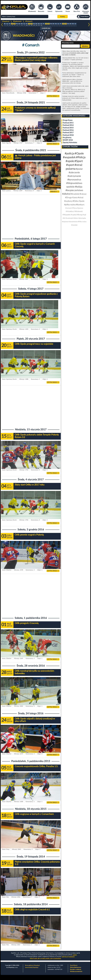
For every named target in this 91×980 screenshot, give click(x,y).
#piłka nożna (70, 205)
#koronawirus (74, 180)
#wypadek (69, 157)
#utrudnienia (73, 222)
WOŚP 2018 (68, 140)
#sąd (84, 215)
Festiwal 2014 (68, 125)
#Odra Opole (78, 201)
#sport (70, 165)
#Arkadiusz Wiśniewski (74, 211)
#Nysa (75, 208)
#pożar (79, 169)
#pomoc (80, 208)
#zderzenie (74, 173)
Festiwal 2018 (68, 135)
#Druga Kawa (71, 198)
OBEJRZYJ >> (55, 191)
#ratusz (83, 194)
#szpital (74, 215)
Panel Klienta (74, 965)
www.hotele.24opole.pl (32, 967)
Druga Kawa (68, 120)
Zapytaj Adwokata (70, 143)
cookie (75, 955)
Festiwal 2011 (68, 123)
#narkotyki (69, 218)
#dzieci (76, 218)
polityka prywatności (68, 957)
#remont (69, 208)
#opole (70, 161)
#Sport (79, 161)
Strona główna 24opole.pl (32, 965)
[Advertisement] (31, 215)
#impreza (65, 222)
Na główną (67, 138)
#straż (81, 198)
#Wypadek (67, 215)
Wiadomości (17, 21)
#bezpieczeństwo (74, 190)
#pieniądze (82, 218)
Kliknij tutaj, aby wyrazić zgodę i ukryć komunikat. (45, 958)
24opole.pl (6, 21)
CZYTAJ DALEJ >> (53, 96)
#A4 (64, 218)
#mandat (74, 225)
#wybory (68, 201)
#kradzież (75, 194)
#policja (69, 153)
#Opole (79, 153)
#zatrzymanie (74, 176)
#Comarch (29, 21)
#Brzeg (80, 215)
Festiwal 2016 (68, 130)
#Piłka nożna (82, 222)
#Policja (81, 157)
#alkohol (66, 194)
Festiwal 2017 (68, 133)
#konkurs (80, 205)
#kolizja (79, 187)
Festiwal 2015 (68, 128)
